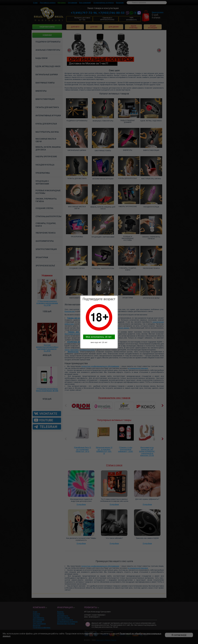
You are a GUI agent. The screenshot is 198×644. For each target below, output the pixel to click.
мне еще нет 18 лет (99, 342)
